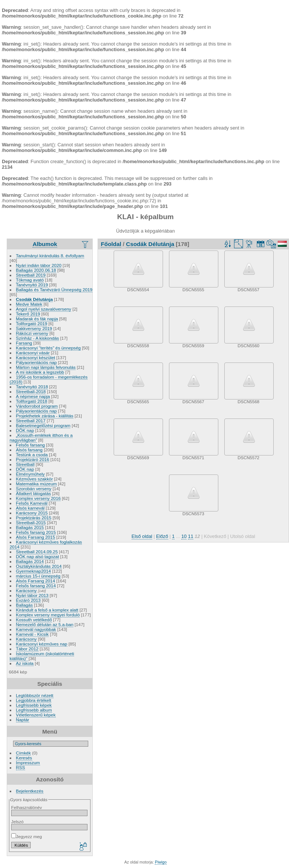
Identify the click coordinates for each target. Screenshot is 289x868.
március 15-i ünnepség (38, 576)
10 (184, 536)
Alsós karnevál (30, 508)
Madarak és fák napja (37, 319)
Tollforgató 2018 (32, 401)
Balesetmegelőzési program (43, 425)
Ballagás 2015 (30, 527)
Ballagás (24, 605)
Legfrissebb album (34, 710)
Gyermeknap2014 (34, 571)
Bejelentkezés (30, 791)
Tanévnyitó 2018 (32, 387)
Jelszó (17, 822)
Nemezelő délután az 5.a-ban (45, 624)
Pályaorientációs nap (36, 362)
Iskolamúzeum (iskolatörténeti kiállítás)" (42, 656)
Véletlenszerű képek (36, 715)
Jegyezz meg (27, 836)
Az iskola (25, 663)
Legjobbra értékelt (34, 700)
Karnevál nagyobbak (36, 629)
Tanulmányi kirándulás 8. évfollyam (50, 256)
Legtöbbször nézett (35, 695)
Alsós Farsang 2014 (36, 581)
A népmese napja (33, 396)
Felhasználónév (27, 807)
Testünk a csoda (32, 455)
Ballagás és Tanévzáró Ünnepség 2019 (54, 290)
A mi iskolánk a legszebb (40, 372)
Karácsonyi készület (36, 357)
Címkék (24, 753)
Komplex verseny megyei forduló (48, 615)
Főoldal (111, 244)
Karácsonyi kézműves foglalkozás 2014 (46, 544)
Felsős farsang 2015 (36, 532)
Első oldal (142, 536)
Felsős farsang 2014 (36, 586)
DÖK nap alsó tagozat (38, 556)
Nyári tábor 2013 (32, 595)
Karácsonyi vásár (33, 353)
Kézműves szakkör (35, 479)
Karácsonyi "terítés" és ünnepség (48, 348)
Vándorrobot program (37, 406)
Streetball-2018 (31, 391)
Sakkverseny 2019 (34, 328)
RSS (21, 767)
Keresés (24, 758)
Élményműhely (30, 474)
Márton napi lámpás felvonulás (46, 367)
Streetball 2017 (31, 421)
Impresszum (28, 763)
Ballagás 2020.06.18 (36, 270)
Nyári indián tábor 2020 (39, 265)
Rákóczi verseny (32, 333)
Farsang (24, 343)
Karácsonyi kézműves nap (42, 644)
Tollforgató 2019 (32, 323)
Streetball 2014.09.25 (37, 552)
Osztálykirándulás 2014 (39, 566)
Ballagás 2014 (30, 561)
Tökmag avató (30, 280)
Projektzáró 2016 (33, 459)
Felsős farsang (30, 445)
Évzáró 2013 (28, 600)
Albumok (45, 244)
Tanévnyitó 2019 (32, 285)
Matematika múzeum (36, 484)
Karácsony (27, 590)
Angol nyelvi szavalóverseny (44, 309)
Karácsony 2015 (32, 513)
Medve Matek (29, 304)
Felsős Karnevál (32, 503)
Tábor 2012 (27, 649)
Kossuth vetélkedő (34, 620)
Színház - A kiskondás (38, 338)
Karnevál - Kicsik (33, 634)
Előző (162, 536)
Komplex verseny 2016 (39, 498)
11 (191, 536)
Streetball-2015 (31, 522)
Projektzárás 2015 (34, 518)
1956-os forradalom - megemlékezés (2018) (49, 379)
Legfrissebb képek (34, 705)
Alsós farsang (29, 450)
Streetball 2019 (31, 275)
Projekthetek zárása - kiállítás (45, 416)
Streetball (25, 464)
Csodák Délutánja (35, 299)
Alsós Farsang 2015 (36, 537)
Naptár (23, 720)
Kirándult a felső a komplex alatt (47, 610)
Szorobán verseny (34, 489)
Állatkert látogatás (34, 493)
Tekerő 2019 (28, 314)
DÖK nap (25, 430)
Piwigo (161, 862)
